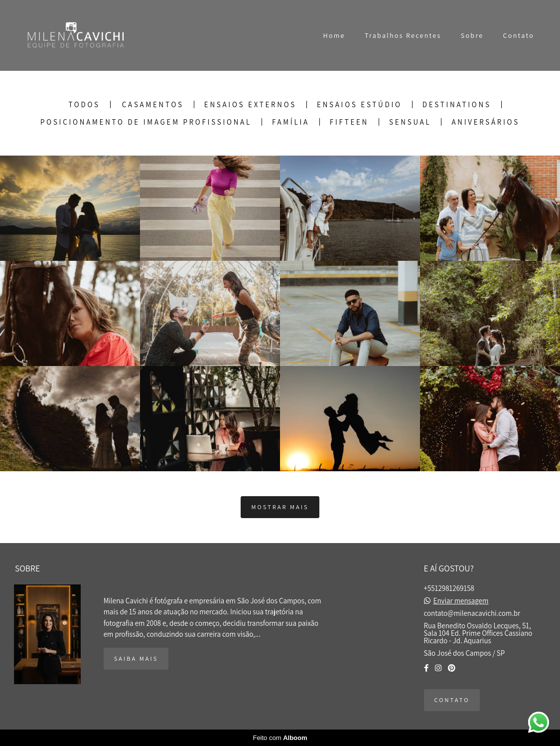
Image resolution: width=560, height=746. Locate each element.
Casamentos (153, 104)
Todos (84, 104)
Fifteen (349, 122)
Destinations (457, 104)
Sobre (472, 35)
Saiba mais (136, 658)
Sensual (410, 122)
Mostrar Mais (280, 507)
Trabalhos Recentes (403, 35)
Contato (519, 35)
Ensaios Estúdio (359, 104)
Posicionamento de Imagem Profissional (146, 122)
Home (334, 35)
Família (291, 122)
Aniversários (486, 122)
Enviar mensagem (461, 601)
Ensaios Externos (250, 104)
